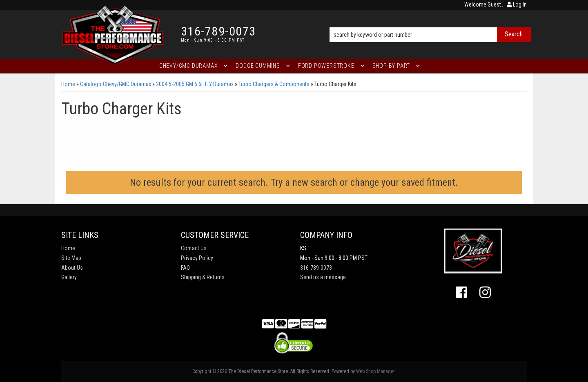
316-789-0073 (316, 268)
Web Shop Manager (375, 371)
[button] (430, 23)
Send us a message (323, 277)
